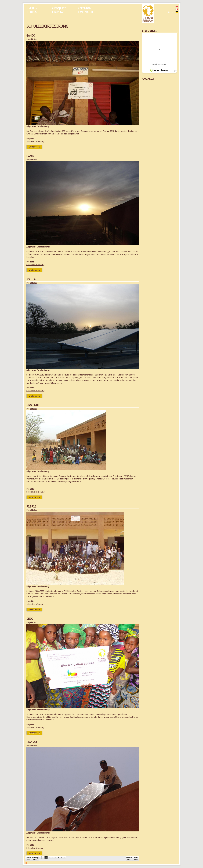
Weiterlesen (36, 147)
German (170, 12)
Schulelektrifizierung (42, 18)
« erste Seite (29, 859)
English (170, 7)
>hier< (41, 383)
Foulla (31, 279)
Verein (33, 8)
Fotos (33, 12)
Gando (31, 36)
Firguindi (32, 405)
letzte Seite (136, 859)
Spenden (86, 8)
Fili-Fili (31, 507)
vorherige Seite (35, 859)
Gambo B (32, 156)
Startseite (30, 18)
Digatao (32, 742)
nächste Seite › (129, 859)
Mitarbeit (87, 12)
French (170, 9)
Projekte (60, 8)
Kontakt (60, 12)
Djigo (30, 619)
